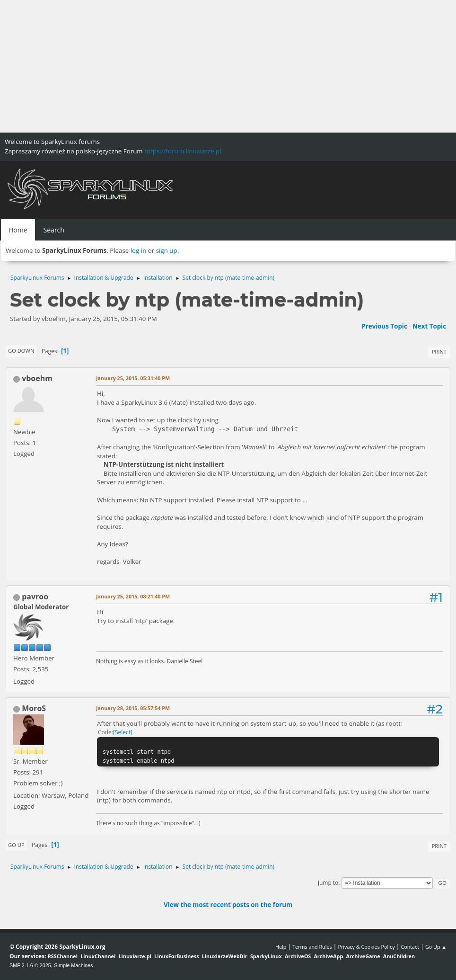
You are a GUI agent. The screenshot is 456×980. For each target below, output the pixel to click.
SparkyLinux (266, 956)
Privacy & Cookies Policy (366, 947)
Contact (410, 947)
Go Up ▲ (436, 947)
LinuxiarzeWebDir (225, 956)
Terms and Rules (312, 947)
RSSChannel (63, 956)
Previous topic (384, 326)
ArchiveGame (363, 956)
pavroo (35, 597)
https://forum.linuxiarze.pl (183, 151)
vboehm (37, 378)
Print (439, 352)
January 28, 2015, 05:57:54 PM (133, 708)
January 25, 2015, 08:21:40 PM (133, 596)
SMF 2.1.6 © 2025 (30, 965)
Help (281, 947)
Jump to (328, 883)
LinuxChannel (98, 956)
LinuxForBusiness (176, 956)
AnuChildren (399, 956)
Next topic (429, 326)
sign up (167, 250)
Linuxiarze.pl (135, 956)
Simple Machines (73, 965)
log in (139, 250)
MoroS (34, 708)
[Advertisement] (228, 66)
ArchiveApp (328, 956)
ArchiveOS (298, 956)
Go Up (16, 845)
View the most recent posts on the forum (228, 905)
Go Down (21, 351)
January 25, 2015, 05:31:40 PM (133, 378)
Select (123, 732)
